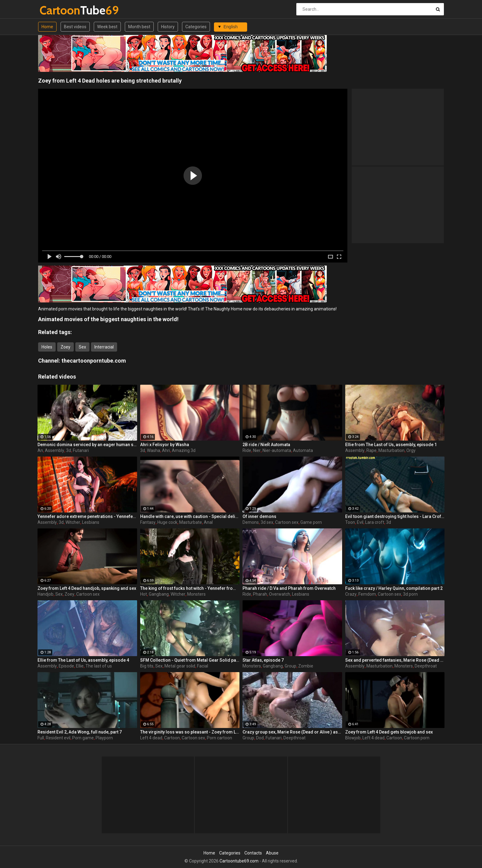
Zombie (306, 666)
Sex (82, 347)
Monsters (196, 594)
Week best (107, 27)
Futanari (81, 450)
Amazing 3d (184, 450)
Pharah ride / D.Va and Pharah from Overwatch (289, 588)
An (40, 450)
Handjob (45, 594)
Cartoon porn (417, 738)
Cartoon (172, 738)
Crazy (351, 594)
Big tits (147, 666)
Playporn (104, 738)
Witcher (73, 522)
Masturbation (391, 450)
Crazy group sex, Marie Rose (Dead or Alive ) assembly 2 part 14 (292, 732)
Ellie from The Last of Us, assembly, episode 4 (83, 660)
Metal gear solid (180, 666)
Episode (66, 666)
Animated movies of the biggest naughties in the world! (108, 319)
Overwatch (280, 594)
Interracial (104, 347)
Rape (371, 450)
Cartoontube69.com (239, 861)
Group (290, 666)
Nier (257, 450)
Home (47, 27)
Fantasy (148, 522)
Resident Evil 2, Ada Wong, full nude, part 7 (80, 732)
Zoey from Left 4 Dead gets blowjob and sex (389, 732)
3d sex (267, 522)
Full (41, 738)
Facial (203, 666)
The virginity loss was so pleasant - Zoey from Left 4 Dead (190, 732)
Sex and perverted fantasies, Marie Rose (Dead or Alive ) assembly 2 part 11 (395, 660)
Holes (47, 347)
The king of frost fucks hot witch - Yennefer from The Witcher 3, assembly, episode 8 (190, 588)
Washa (154, 450)
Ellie (80, 666)
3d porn (410, 594)
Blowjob (353, 738)
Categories (196, 27)
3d (69, 450)
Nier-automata (277, 450)
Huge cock (167, 522)
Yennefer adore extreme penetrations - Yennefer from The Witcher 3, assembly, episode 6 (87, 516)
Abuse (272, 853)
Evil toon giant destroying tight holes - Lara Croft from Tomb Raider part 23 (395, 516)
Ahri (166, 450)
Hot (144, 594)
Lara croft (375, 522)
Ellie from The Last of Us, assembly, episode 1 (391, 445)
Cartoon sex (287, 522)
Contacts (253, 853)
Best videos (75, 27)
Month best (139, 27)
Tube (56, 10)
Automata (303, 450)
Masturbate (191, 522)
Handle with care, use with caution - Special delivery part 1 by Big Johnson (190, 516)
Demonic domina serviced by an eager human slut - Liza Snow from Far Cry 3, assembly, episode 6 (87, 445)
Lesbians (91, 522)
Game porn (311, 522)
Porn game (83, 738)
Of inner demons (259, 516)
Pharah (260, 594)
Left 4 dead (151, 738)
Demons (251, 522)
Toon (350, 522)
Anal (208, 522)
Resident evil (58, 738)
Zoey (65, 347)
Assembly (55, 450)
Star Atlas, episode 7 (263, 660)
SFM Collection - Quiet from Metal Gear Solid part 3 (190, 660)
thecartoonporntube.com (94, 361)
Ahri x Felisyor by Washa (165, 445)
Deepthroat (426, 666)
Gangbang (159, 594)
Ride (247, 450)
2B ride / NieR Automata (266, 445)
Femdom (367, 594)
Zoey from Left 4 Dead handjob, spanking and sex (87, 588)
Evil (360, 522)
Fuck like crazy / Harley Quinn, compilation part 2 (394, 588)
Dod (260, 738)
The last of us (99, 666)
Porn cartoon (219, 738)
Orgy (411, 450)
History (168, 27)
